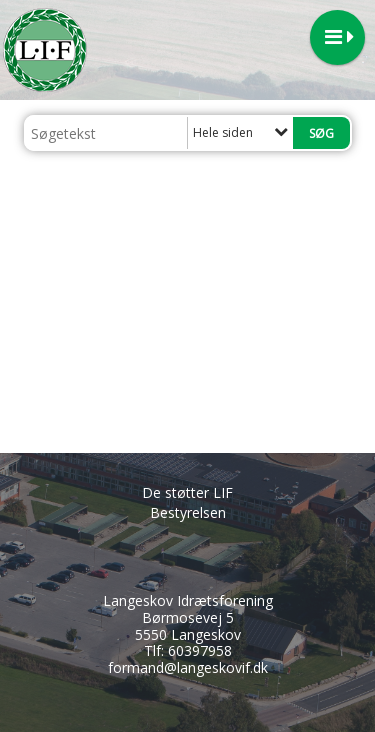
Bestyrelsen (188, 512)
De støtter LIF (187, 492)
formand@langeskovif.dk (188, 667)
